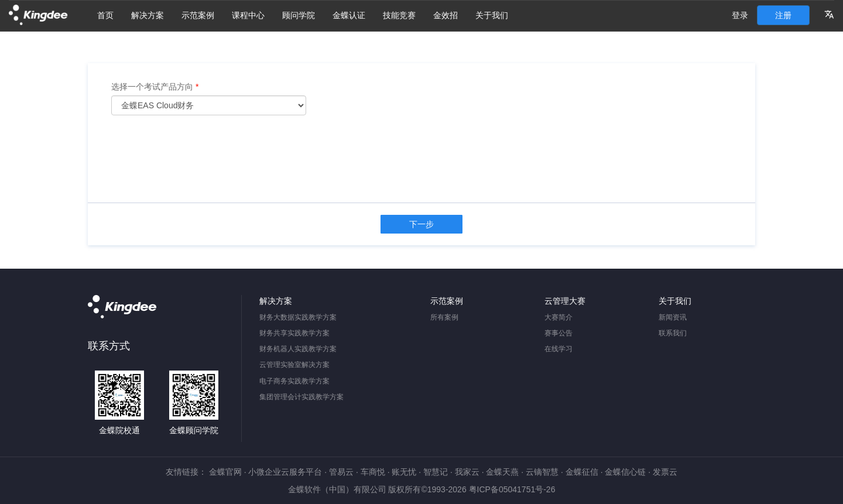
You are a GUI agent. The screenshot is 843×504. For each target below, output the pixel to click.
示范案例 (198, 15)
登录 (740, 15)
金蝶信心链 (625, 472)
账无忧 (404, 472)
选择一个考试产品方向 (155, 87)
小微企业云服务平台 (285, 472)
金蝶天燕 (502, 472)
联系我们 (673, 333)
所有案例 (444, 317)
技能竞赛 (399, 15)
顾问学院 (299, 15)
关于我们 (492, 15)
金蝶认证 (349, 15)
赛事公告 (558, 333)
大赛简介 (558, 317)
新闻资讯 (673, 317)
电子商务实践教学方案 (294, 381)
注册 (783, 15)
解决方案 (148, 15)
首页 (105, 15)
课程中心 (248, 15)
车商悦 (373, 472)
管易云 (341, 472)
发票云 (665, 472)
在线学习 (558, 349)
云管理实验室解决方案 (294, 365)
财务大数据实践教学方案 (298, 317)
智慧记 (436, 472)
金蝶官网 (225, 472)
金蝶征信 (582, 472)
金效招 (446, 15)
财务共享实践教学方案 (294, 333)
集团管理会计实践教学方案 (301, 397)
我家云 (467, 472)
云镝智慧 (542, 472)
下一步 (421, 224)
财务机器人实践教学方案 (298, 349)
